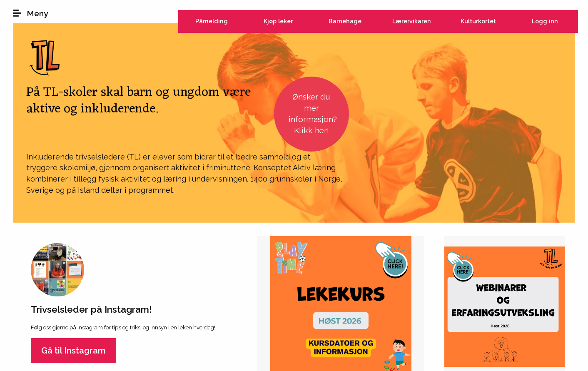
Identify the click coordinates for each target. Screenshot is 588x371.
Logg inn (545, 21)
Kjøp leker (278, 21)
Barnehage (345, 21)
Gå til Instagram (73, 351)
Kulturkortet (478, 21)
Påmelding (212, 21)
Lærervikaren (412, 21)
